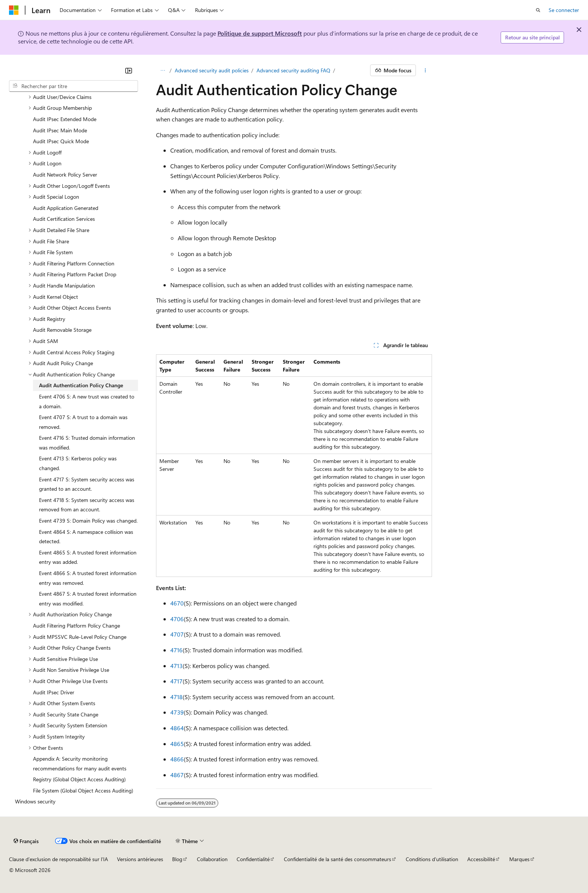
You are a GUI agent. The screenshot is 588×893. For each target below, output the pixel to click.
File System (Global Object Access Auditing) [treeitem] (83, 790)
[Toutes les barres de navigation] (163, 70)
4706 (177, 619)
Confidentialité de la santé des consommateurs (337, 859)
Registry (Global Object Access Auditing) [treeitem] (79, 779)
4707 (177, 634)
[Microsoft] (14, 10)
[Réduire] (129, 70)
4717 (176, 681)
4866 (177, 759)
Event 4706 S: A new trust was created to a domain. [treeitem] (87, 401)
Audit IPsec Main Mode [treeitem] (60, 130)
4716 (176, 650)
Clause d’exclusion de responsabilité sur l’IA (58, 859)
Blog (177, 859)
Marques (519, 859)
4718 (176, 697)
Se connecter (564, 10)
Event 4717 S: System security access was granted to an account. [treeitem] (87, 484)
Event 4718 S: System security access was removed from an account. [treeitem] (87, 505)
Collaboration (212, 859)
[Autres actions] (425, 70)
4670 (177, 603)
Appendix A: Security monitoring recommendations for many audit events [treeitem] (80, 763)
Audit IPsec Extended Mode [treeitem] (65, 119)
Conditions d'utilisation (432, 859)
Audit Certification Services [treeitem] (64, 219)
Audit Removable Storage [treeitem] (62, 330)
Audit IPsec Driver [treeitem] (54, 692)
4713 (176, 666)
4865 (177, 744)
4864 (177, 728)
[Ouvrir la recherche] (538, 10)
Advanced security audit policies (212, 70)
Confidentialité (253, 859)
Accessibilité (481, 859)
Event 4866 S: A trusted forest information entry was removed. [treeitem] (88, 578)
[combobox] (73, 86)
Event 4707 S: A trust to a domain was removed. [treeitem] (83, 422)
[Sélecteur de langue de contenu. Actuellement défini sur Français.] (26, 841)
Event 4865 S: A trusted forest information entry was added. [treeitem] (88, 557)
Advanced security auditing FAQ (293, 70)
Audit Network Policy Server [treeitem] (65, 175)
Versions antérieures (140, 859)
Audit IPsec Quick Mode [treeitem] (61, 141)
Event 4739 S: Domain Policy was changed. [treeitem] (88, 521)
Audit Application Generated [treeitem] (66, 208)
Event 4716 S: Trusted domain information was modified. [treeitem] (87, 443)
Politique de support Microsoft (260, 33)
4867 (177, 775)
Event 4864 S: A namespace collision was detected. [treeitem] (86, 537)
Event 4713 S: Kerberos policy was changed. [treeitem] (78, 463)
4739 (177, 712)
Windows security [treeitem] (35, 801)
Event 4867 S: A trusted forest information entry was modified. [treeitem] (88, 599)
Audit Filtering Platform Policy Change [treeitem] (76, 626)
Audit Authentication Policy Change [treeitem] (81, 385)
